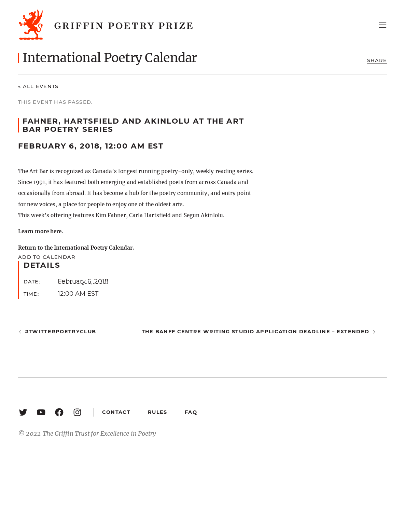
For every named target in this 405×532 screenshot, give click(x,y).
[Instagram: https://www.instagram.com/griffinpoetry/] (77, 412)
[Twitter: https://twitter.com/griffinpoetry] (23, 412)
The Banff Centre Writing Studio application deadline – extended (256, 332)
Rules (157, 412)
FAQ (191, 412)
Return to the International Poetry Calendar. (76, 248)
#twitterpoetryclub (60, 332)
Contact (116, 412)
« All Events (38, 86)
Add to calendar (47, 257)
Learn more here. (40, 231)
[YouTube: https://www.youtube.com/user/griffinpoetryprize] (41, 412)
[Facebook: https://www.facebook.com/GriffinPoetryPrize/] (59, 412)
